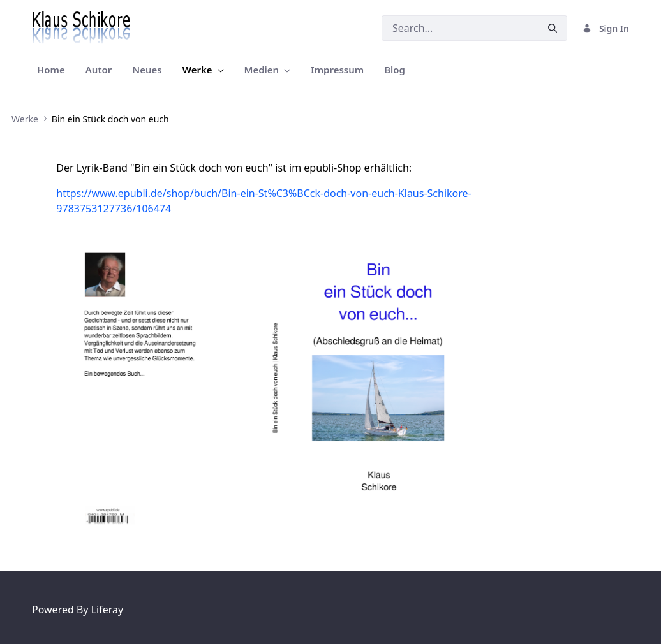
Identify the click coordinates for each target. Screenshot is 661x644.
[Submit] (553, 28)
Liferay (107, 610)
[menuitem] (51, 70)
